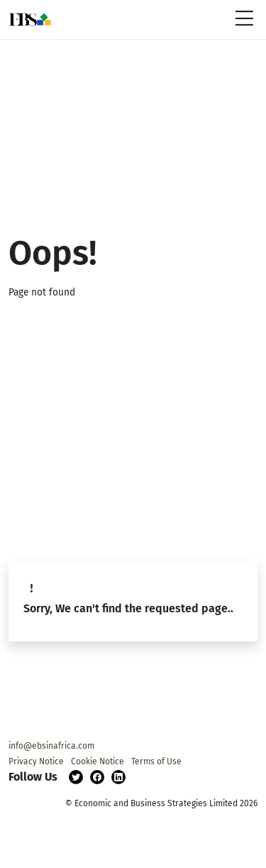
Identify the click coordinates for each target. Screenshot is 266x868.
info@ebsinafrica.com (51, 746)
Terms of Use (156, 761)
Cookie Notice (98, 761)
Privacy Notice (36, 761)
